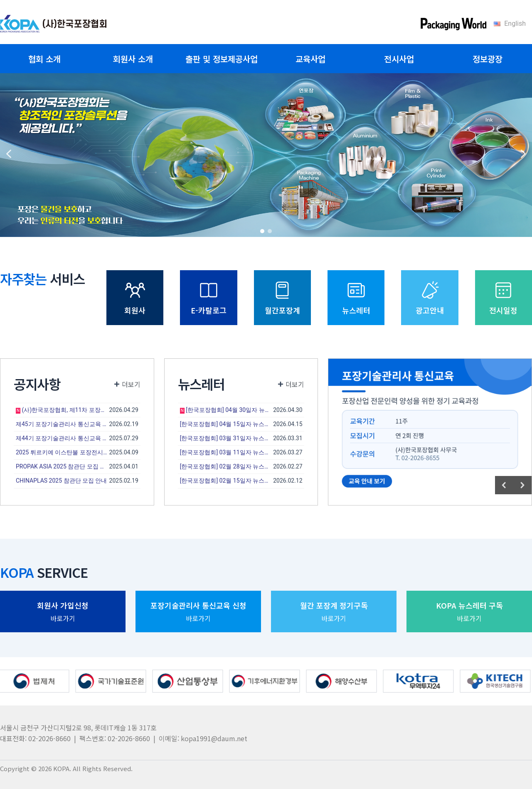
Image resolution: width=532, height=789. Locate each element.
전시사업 (399, 59)
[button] (9, 154)
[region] (266, 154)
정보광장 (488, 59)
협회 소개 (44, 59)
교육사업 (310, 59)
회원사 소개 (133, 59)
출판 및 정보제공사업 (222, 59)
